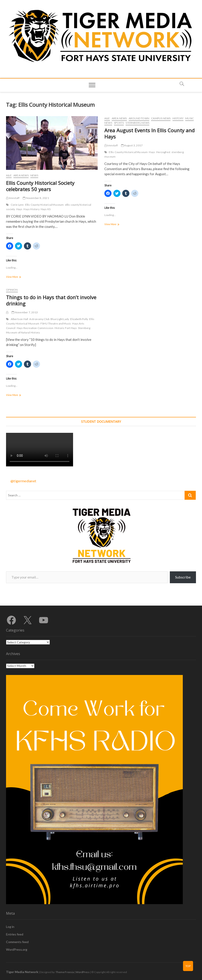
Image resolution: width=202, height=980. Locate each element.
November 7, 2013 (25, 312)
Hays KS (46, 209)
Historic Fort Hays (66, 328)
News (34, 175)
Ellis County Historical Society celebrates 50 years (40, 186)
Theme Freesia (65, 972)
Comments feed (17, 942)
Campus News (161, 118)
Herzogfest (163, 152)
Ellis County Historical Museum (44, 205)
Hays (19, 209)
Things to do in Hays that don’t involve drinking (51, 300)
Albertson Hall (20, 319)
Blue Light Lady (60, 319)
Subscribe (183, 577)
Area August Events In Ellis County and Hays (149, 133)
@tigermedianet (23, 481)
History (178, 118)
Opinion (12, 290)
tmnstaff (13, 198)
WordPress (83, 972)
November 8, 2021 (36, 198)
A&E (9, 175)
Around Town (139, 118)
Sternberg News (137, 123)
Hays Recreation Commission (35, 328)
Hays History (31, 209)
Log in (10, 927)
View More (18, 277)
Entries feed (15, 934)
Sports (119, 123)
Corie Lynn (17, 205)
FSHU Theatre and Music (56, 323)
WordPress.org (17, 949)
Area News (21, 175)
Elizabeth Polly (79, 319)
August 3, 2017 (132, 145)
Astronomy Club (39, 319)
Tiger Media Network (22, 972)
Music (189, 118)
